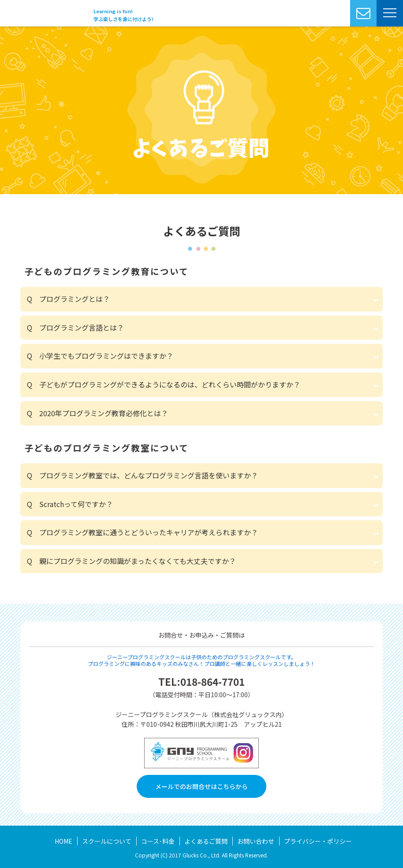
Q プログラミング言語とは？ (75, 327)
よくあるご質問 (206, 841)
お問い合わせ (256, 841)
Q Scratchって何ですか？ (70, 504)
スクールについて (107, 841)
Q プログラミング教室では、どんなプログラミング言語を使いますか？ (142, 475)
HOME (63, 841)
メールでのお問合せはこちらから (201, 786)
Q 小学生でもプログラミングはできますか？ (100, 356)
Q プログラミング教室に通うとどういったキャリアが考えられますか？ (142, 532)
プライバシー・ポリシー (318, 841)
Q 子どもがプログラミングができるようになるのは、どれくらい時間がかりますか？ (164, 384)
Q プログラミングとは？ (68, 299)
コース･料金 (158, 841)
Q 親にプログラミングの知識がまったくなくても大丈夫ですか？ (131, 561)
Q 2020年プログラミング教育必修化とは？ (97, 413)
